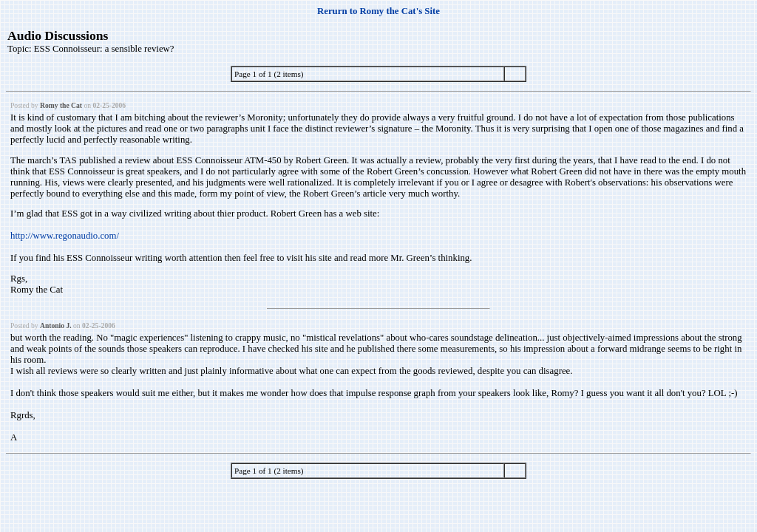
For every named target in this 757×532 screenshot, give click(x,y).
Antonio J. (56, 325)
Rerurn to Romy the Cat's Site (378, 11)
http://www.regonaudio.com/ (65, 236)
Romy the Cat (61, 105)
